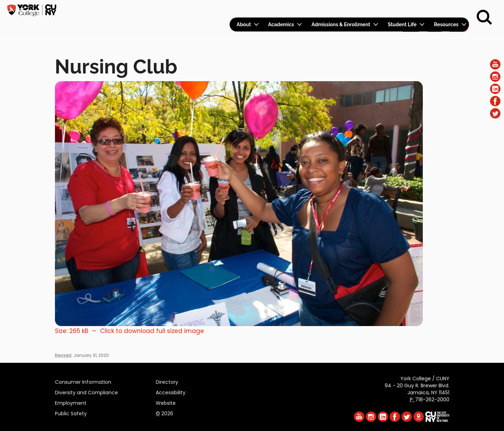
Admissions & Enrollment (341, 24)
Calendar (377, 9)
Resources (446, 24)
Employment (71, 402)
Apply (411, 9)
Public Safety (71, 412)
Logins (342, 9)
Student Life (402, 24)
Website (166, 402)
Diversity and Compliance (86, 391)
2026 (164, 412)
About (244, 24)
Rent (457, 9)
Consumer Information (83, 381)
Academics (281, 24)
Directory (167, 381)
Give (434, 9)
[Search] (484, 17)
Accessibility (171, 391)
